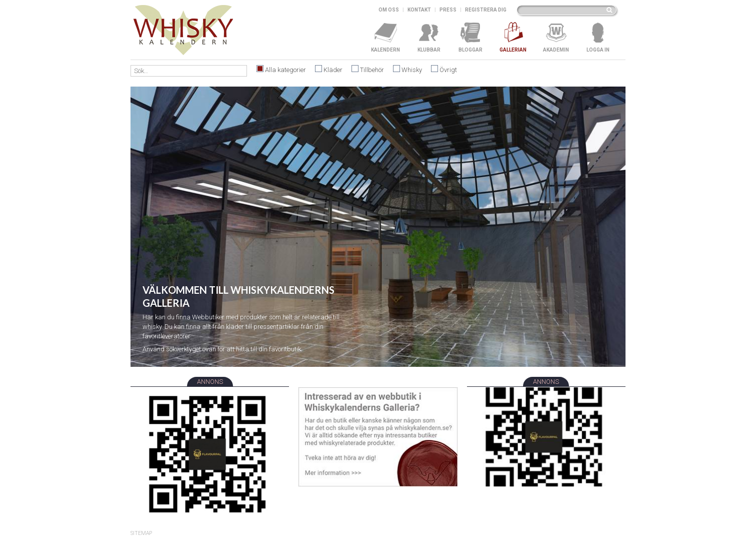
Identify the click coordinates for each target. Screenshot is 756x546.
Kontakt (419, 10)
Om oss (389, 10)
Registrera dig (486, 10)
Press (448, 10)
